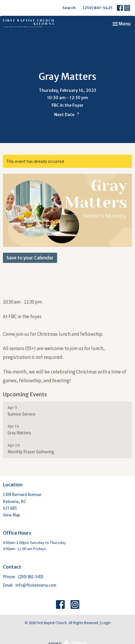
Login (106, 623)
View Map (12, 515)
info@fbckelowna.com (36, 585)
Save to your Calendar (30, 258)
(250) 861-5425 (98, 8)
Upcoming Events (25, 394)
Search (69, 8)
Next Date (67, 114)
